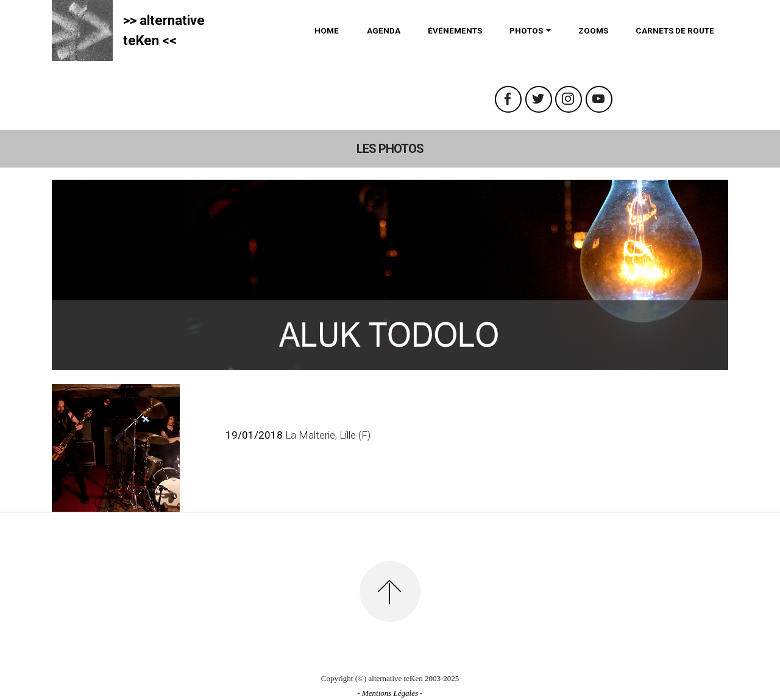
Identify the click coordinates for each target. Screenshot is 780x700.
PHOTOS (526, 30)
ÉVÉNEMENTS (455, 30)
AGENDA (384, 30)
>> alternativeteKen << (164, 30)
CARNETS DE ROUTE (675, 30)
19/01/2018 (254, 435)
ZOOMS (593, 30)
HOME (327, 30)
